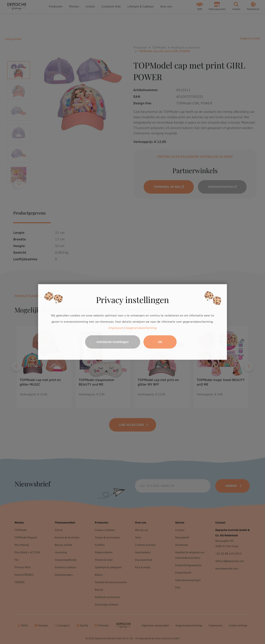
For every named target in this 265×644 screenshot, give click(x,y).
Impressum (116, 328)
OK (160, 342)
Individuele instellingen (113, 342)
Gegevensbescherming (141, 328)
